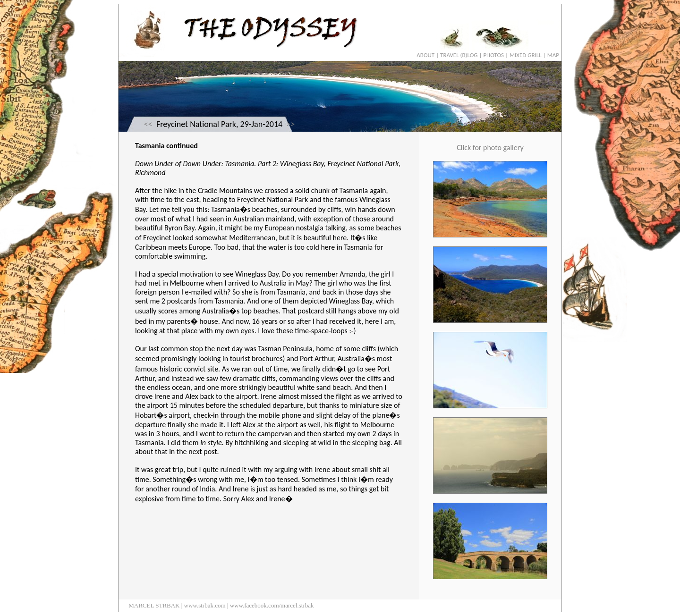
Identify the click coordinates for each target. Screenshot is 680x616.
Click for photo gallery (490, 148)
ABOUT (425, 55)
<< (148, 124)
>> (290, 124)
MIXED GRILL (526, 55)
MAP (553, 55)
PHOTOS (493, 55)
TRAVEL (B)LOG (459, 55)
